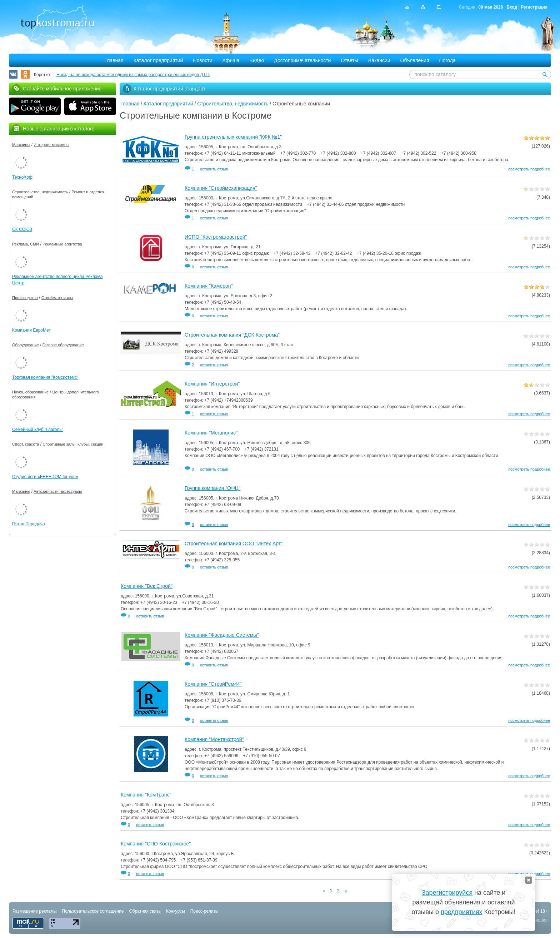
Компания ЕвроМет (31, 330)
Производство (25, 298)
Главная (114, 60)
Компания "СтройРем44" (213, 684)
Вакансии (379, 60)
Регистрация (534, 7)
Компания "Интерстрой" (212, 384)
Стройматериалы (57, 298)
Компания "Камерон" (209, 286)
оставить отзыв (214, 169)
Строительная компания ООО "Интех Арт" (234, 544)
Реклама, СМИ (26, 244)
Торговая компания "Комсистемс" (45, 377)
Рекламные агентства (62, 244)
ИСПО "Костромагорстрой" (216, 237)
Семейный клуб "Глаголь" (38, 430)
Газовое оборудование (63, 345)
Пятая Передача (29, 524)
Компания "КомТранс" (146, 795)
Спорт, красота (26, 444)
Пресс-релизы (204, 911)
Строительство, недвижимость (233, 104)
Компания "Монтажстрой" (214, 739)
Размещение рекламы (35, 911)
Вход (512, 7)
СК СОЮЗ (22, 229)
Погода (447, 60)
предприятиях (461, 912)
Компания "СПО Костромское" (156, 844)
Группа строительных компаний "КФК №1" (233, 137)
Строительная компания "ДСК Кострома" (232, 335)
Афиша (231, 60)
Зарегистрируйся (447, 893)
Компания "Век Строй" (147, 586)
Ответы (349, 60)
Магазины (21, 145)
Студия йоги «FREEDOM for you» (45, 477)
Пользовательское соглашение (93, 911)
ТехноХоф (22, 177)
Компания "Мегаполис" (211, 433)
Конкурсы (176, 911)
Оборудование (26, 345)
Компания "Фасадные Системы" (222, 635)
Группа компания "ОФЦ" (212, 488)
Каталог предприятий (158, 60)
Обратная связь (145, 911)
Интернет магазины (51, 145)
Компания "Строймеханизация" (221, 188)
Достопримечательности (302, 60)
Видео (257, 60)
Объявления (415, 60)
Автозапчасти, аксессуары (58, 491)
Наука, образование (30, 392)
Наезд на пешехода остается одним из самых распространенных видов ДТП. (133, 75)
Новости (202, 60)
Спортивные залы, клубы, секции (73, 444)
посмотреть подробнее (529, 169)
